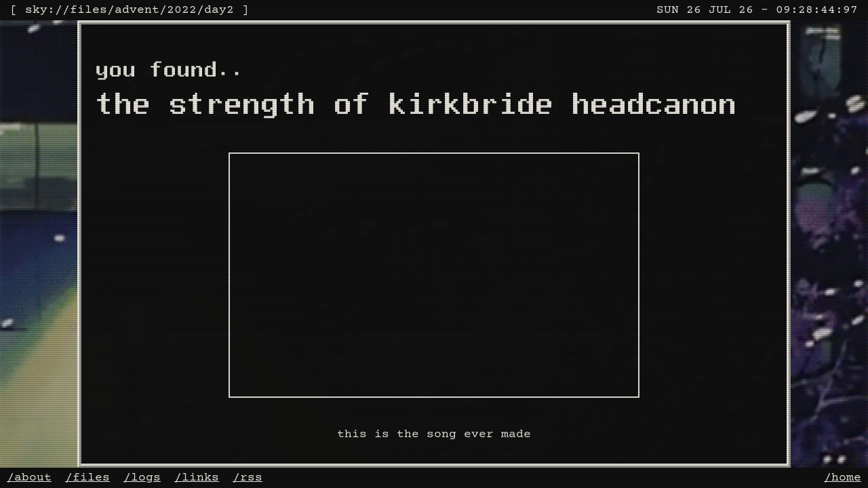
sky (36, 10)
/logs (142, 478)
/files (87, 478)
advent (137, 10)
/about (29, 478)
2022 (182, 10)
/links (197, 478)
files (88, 10)
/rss (248, 478)
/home (843, 478)
